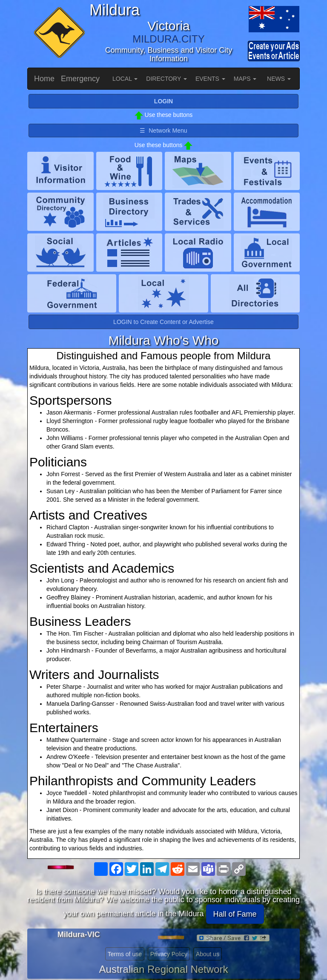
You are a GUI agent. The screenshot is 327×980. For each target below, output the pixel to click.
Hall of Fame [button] (235, 914)
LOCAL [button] (125, 79)
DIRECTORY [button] (166, 79)
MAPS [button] (245, 79)
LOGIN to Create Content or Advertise (163, 322)
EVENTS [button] (210, 79)
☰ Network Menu (163, 131)
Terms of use (125, 954)
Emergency (80, 79)
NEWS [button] (279, 79)
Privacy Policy (169, 954)
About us (208, 954)
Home (44, 79)
